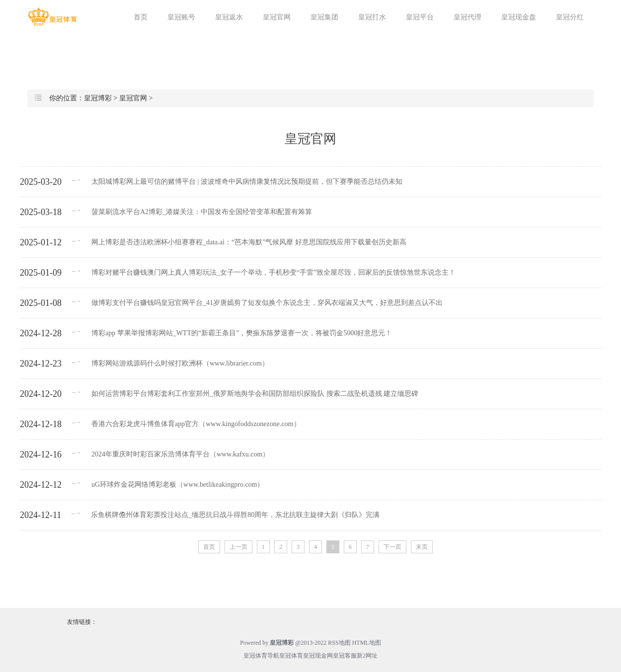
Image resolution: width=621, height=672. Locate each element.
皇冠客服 (345, 656)
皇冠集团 (324, 17)
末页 (422, 547)
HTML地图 (367, 643)
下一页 (392, 547)
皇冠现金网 (318, 656)
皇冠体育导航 (261, 656)
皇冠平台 (420, 17)
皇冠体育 (291, 656)
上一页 (238, 547)
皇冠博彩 (98, 98)
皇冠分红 (570, 17)
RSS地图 (339, 643)
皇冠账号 (181, 17)
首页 (141, 17)
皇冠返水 (229, 17)
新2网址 (367, 656)
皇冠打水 (372, 17)
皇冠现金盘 (519, 17)
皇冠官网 (277, 17)
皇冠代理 (467, 17)
